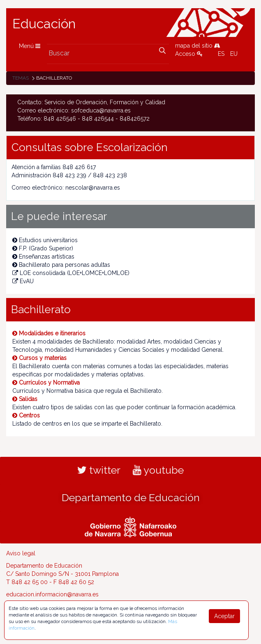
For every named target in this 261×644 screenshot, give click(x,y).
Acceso (189, 54)
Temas (21, 78)
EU (234, 54)
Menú (30, 46)
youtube (158, 470)
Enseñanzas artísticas (43, 257)
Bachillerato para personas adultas (61, 265)
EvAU (23, 281)
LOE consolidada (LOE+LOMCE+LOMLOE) (71, 273)
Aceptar (224, 616)
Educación (44, 24)
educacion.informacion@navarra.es (52, 594)
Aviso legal (21, 553)
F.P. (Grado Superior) (43, 248)
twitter (99, 470)
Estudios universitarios (45, 240)
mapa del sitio (198, 46)
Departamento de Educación (131, 497)
